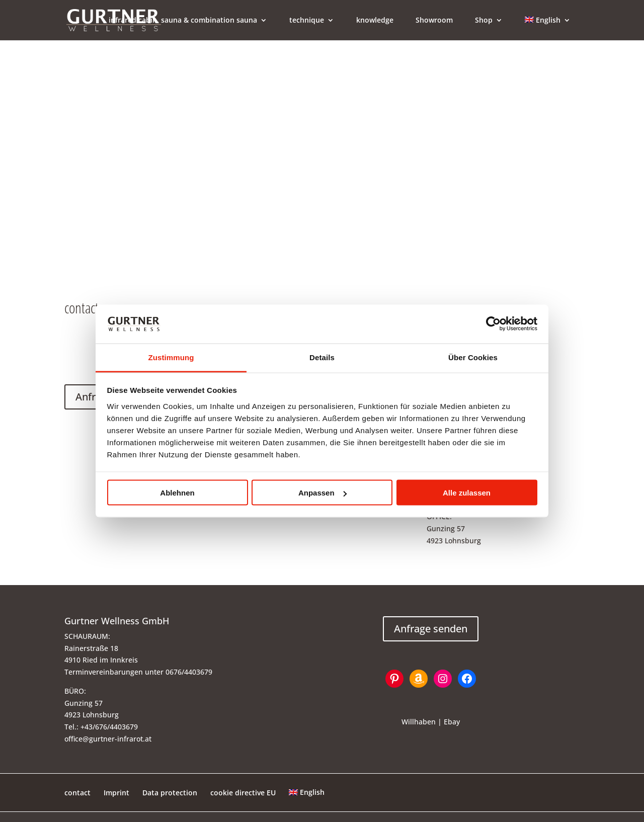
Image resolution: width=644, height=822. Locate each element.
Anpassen (323, 493)
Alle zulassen (467, 493)
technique (307, 21)
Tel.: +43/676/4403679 (101, 727)
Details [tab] (322, 357)
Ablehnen (177, 493)
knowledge (375, 21)
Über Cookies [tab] (473, 357)
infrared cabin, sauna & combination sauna (183, 21)
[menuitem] (548, 28)
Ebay (452, 722)
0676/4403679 (189, 672)
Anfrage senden (431, 629)
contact (77, 793)
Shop (484, 21)
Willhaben (419, 722)
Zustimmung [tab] (171, 357)
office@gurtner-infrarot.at (108, 739)
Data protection (170, 793)
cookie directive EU (243, 793)
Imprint (116, 793)
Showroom (434, 21)
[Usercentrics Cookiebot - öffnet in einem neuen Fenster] (493, 324)
